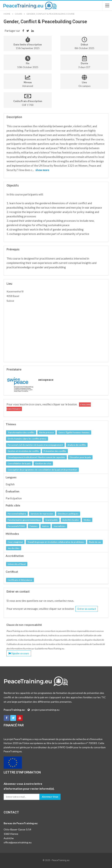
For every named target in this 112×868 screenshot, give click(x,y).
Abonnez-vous (50, 797)
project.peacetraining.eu (46, 710)
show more (42, 170)
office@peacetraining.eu (18, 842)
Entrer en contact (87, 609)
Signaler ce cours (19, 653)
